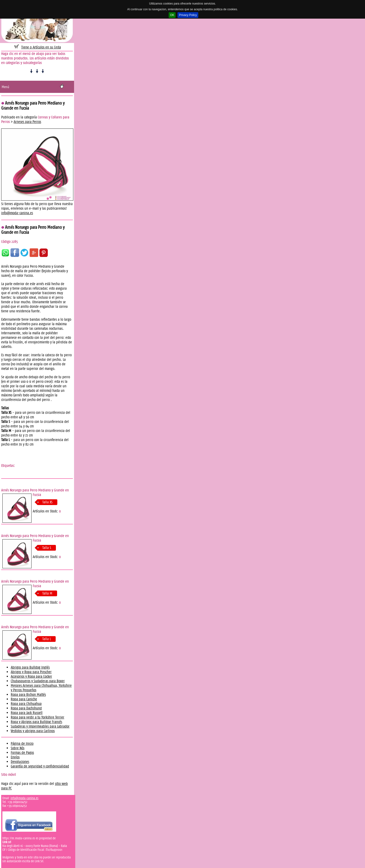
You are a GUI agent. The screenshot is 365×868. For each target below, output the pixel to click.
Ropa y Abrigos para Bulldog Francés (36, 722)
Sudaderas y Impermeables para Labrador (40, 726)
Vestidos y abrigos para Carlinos (33, 731)
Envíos (15, 757)
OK (172, 15)
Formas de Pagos (22, 753)
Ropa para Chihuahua (26, 704)
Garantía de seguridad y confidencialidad (40, 766)
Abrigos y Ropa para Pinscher (31, 672)
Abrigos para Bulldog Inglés (30, 667)
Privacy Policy (188, 15)
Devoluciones (20, 762)
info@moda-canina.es (17, 213)
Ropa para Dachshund (26, 708)
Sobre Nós (18, 748)
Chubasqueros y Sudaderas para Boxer (38, 681)
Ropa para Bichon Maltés (28, 695)
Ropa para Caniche (24, 699)
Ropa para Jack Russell (27, 713)
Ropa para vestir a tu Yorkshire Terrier (38, 717)
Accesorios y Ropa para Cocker (31, 676)
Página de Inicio (22, 743)
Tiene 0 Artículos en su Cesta (41, 47)
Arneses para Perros (27, 122)
